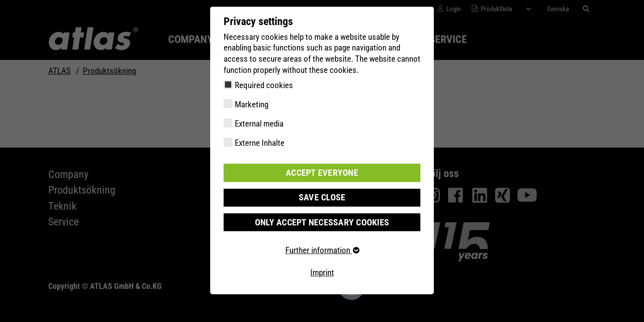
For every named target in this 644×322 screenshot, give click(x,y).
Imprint (322, 272)
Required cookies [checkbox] (264, 85)
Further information (322, 250)
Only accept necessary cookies (322, 222)
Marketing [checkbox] (252, 104)
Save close (322, 197)
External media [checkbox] (259, 124)
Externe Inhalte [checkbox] (260, 143)
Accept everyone (322, 172)
